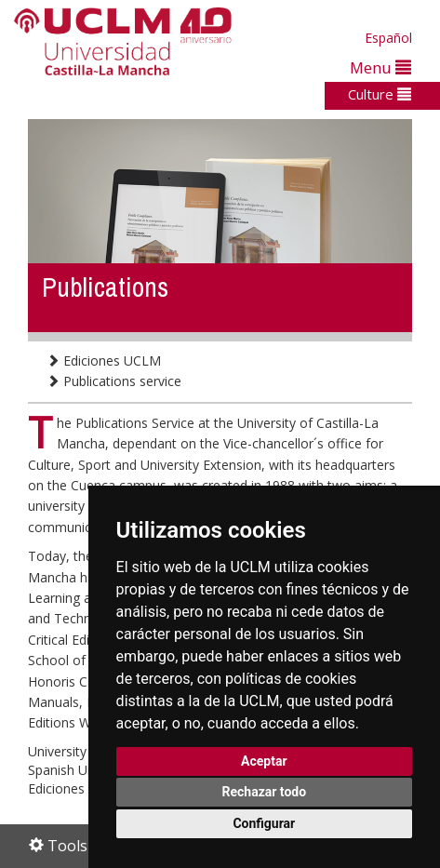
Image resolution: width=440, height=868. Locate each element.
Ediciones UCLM (104, 361)
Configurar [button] (264, 823)
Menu (380, 67)
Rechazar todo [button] (264, 792)
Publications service (114, 381)
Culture (380, 94)
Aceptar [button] (264, 761)
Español (388, 38)
